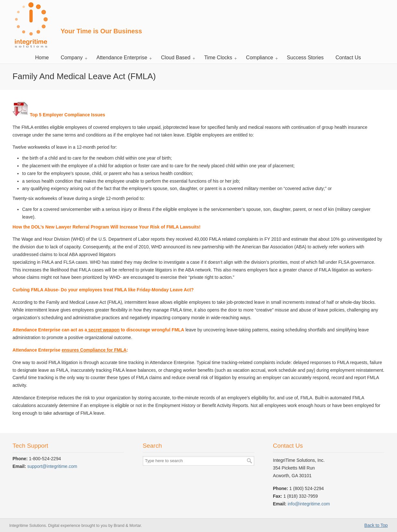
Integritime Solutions (31, 25)
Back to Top (376, 525)
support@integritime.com (52, 466)
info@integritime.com (309, 504)
